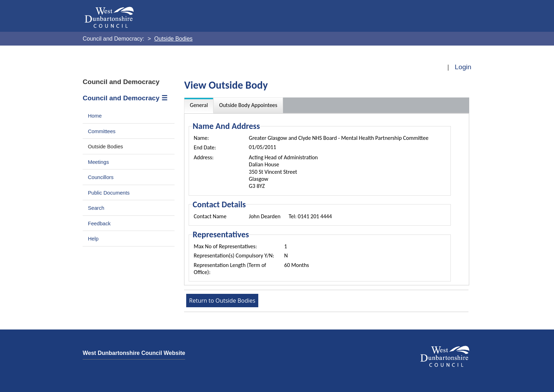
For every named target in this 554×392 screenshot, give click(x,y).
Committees (102, 131)
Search (96, 208)
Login (463, 67)
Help (93, 239)
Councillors (101, 177)
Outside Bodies (106, 147)
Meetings (99, 162)
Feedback (99, 224)
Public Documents (109, 193)
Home (95, 116)
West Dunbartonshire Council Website (134, 353)
